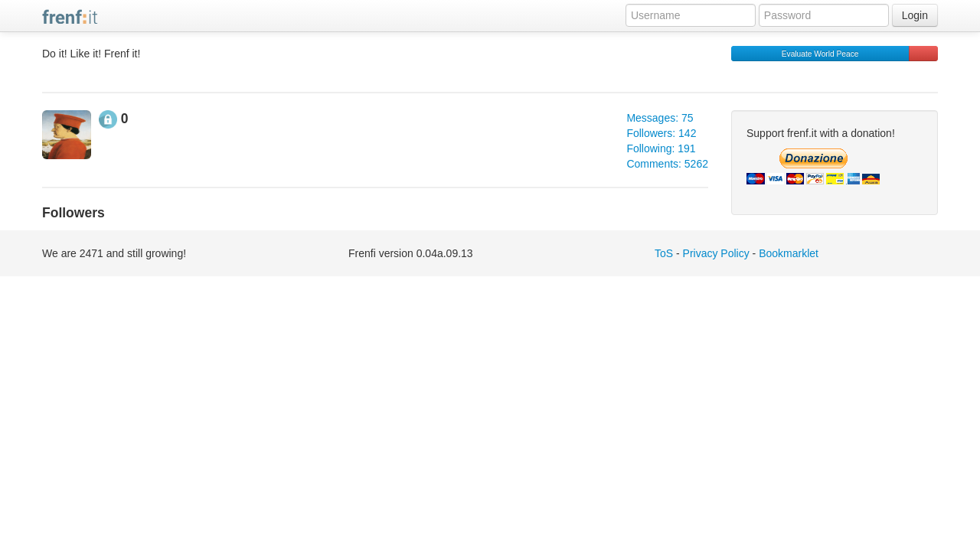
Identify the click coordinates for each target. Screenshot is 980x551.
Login (915, 15)
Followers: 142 (661, 133)
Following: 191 (661, 148)
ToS (664, 253)
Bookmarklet (789, 253)
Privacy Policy (716, 253)
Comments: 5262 (667, 164)
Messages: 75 (660, 118)
